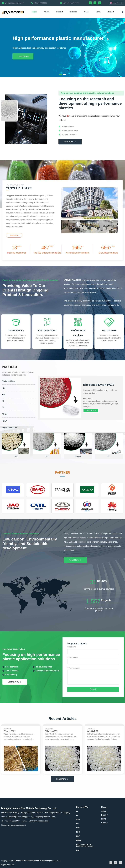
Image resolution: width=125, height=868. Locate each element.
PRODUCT (29, 384)
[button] (61, 74)
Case (86, 12)
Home (34, 12)
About (47, 12)
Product (60, 12)
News (98, 12)
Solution (74, 12)
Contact (111, 12)
